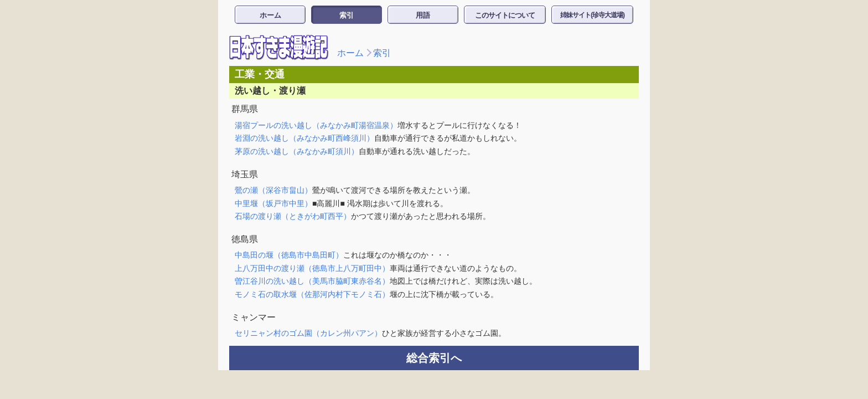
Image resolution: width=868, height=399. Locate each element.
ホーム (270, 15)
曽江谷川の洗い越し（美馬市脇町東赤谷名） (312, 281)
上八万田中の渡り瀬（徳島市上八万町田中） (312, 268)
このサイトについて (505, 15)
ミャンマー (254, 317)
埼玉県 (245, 174)
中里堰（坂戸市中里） (273, 203)
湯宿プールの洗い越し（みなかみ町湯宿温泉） (316, 125)
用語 (423, 15)
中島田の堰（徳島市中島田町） (289, 255)
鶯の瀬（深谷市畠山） (273, 190)
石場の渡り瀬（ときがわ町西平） (293, 216)
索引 (347, 15)
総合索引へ (434, 358)
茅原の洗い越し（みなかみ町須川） (297, 151)
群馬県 (245, 109)
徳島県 (245, 239)
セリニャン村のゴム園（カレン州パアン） (308, 333)
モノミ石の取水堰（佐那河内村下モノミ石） (312, 294)
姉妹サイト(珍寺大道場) (592, 15)
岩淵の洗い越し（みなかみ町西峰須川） (304, 138)
